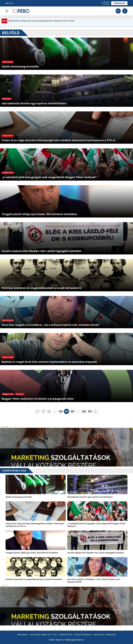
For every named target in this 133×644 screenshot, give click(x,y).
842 (84, 411)
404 (61, 411)
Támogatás (119, 3)
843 (90, 411)
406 (72, 411)
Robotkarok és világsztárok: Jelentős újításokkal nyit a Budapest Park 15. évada (41, 21)
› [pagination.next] (96, 411)
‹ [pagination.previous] (37, 411)
